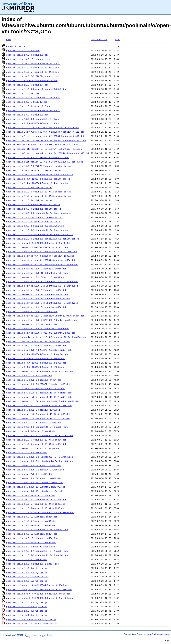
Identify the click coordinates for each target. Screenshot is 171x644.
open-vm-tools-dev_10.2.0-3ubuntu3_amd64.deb (34, 380)
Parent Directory (17, 46)
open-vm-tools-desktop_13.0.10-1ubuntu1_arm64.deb (37, 273)
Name (9, 39)
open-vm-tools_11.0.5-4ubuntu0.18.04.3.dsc (33, 72)
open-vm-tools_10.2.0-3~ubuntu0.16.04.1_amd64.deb (37, 427)
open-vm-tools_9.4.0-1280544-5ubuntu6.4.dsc (33, 123)
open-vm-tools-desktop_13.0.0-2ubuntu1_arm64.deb (36, 269)
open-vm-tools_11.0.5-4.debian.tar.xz (29, 187)
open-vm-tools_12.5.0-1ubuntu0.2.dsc (29, 106)
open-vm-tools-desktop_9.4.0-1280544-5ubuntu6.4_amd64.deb (42, 264)
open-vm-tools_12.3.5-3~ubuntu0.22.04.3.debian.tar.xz (40, 230)
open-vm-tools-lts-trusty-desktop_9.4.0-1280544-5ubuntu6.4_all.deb (48, 153)
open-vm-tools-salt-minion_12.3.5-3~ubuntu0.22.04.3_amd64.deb (45, 162)
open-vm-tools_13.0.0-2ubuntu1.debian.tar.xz (34, 209)
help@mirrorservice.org (158, 634)
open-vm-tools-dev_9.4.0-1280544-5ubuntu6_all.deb (37, 247)
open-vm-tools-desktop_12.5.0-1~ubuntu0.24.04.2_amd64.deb (42, 281)
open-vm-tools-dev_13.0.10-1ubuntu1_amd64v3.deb (36, 487)
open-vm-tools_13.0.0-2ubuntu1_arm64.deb (31, 525)
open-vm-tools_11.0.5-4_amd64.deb (27, 453)
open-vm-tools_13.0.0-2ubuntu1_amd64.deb (31, 542)
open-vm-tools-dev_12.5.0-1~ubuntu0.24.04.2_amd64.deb (40, 457)
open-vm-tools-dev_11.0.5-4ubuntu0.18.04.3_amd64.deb (39, 393)
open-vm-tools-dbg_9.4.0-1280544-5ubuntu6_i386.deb (38, 585)
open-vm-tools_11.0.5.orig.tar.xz (27, 568)
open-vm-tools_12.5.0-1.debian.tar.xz (29, 200)
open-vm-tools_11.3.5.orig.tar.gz (27, 602)
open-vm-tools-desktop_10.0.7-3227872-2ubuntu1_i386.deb (41, 333)
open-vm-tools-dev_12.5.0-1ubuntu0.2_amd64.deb (35, 470)
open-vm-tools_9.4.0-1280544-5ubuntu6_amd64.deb (36, 358)
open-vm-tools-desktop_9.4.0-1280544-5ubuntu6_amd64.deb (41, 260)
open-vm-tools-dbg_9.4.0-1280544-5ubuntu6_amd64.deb (38, 594)
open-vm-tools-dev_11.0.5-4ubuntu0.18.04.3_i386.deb (38, 414)
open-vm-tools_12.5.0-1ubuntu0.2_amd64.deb (33, 564)
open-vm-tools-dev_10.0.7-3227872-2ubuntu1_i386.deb (38, 384)
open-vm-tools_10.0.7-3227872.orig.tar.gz (32, 624)
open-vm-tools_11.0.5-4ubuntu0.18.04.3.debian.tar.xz (39, 196)
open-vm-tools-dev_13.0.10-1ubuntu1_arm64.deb (34, 491)
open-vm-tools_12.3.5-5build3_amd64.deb (31, 547)
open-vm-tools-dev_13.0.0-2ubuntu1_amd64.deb (34, 465)
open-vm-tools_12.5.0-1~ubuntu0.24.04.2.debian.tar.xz (40, 234)
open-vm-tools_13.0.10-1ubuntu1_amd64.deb (32, 534)
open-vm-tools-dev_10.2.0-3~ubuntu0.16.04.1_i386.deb (39, 405)
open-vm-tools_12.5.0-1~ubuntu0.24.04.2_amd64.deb (37, 551)
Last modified (99, 39)
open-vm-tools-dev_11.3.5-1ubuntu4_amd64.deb (34, 423)
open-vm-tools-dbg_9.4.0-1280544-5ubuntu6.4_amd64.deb (40, 598)
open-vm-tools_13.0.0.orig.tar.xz (27, 572)
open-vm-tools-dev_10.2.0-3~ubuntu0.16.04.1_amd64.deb (40, 371)
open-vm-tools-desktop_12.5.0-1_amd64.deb (32, 324)
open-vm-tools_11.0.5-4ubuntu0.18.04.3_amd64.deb (36, 444)
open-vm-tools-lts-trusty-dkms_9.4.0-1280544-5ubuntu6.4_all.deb (46, 140)
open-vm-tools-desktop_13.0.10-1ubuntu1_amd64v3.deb (38, 299)
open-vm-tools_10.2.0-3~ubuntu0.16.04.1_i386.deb (36, 500)
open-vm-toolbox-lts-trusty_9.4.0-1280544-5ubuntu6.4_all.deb (44, 149)
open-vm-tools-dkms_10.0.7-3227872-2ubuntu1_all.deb (38, 341)
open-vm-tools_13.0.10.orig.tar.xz (27, 577)
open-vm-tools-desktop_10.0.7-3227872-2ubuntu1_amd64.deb (41, 320)
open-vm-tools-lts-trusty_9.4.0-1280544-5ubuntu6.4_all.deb (43, 127)
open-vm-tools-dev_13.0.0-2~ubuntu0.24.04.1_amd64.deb (40, 461)
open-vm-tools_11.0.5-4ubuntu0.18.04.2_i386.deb (36, 504)
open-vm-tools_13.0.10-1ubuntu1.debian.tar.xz (34, 217)
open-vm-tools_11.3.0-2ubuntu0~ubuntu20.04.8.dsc (36, 89)
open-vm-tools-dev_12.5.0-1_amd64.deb (29, 474)
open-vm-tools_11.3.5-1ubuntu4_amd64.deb (31, 521)
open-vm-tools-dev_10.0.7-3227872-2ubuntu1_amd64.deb (39, 350)
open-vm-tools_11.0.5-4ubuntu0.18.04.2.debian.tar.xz (39, 192)
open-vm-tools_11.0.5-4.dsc (23, 51)
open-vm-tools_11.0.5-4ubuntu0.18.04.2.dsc (33, 68)
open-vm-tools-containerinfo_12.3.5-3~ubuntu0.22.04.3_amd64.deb (46, 337)
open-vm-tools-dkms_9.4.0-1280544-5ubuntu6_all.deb (38, 157)
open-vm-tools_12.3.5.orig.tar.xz (27, 581)
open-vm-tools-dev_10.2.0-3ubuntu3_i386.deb (33, 410)
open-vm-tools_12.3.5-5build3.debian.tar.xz (33, 204)
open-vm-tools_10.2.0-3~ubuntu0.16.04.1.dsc (33, 63)
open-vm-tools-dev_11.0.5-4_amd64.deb (29, 376)
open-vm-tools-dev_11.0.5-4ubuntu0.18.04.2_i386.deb (38, 418)
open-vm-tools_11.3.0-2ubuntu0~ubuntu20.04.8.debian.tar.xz (43, 239)
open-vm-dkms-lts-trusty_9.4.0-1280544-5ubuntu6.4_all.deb (42, 145)
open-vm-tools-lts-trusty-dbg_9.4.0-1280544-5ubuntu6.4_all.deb (45, 136)
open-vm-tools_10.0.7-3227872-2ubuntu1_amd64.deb (36, 346)
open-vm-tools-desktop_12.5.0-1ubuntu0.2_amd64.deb (38, 328)
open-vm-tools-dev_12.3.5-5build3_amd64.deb (33, 448)
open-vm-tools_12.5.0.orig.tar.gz (27, 611)
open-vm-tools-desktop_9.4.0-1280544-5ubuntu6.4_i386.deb (41, 252)
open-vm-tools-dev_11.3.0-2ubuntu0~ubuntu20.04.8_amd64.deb (43, 401)
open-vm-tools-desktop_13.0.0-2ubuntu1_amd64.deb (36, 290)
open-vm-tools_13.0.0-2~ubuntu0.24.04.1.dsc (33, 119)
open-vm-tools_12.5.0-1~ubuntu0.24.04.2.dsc (33, 110)
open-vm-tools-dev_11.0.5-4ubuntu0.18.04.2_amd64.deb (39, 397)
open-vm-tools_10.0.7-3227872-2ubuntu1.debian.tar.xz (39, 166)
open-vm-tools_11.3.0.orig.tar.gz (27, 606)
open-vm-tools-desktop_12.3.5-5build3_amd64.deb (36, 277)
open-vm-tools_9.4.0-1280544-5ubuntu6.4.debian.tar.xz (40, 183)
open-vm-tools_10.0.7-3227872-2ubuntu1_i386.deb (36, 388)
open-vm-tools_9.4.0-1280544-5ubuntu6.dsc (32, 80)
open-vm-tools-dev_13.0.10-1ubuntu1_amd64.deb (34, 482)
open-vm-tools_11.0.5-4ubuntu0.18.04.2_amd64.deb (36, 440)
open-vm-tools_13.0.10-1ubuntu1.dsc (28, 59)
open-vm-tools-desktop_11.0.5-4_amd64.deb (32, 311)
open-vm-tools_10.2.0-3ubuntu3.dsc (27, 55)
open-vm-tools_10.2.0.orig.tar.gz (27, 615)
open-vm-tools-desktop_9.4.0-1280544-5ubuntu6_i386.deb (40, 256)
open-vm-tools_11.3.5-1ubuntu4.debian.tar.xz (34, 222)
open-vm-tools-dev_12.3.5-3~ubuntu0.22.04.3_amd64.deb (40, 435)
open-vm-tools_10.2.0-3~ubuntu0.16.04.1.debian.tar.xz (40, 175)
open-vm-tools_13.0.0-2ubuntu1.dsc (27, 115)
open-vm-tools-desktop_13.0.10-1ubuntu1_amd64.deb (37, 294)
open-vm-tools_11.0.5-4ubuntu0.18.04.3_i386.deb (36, 508)
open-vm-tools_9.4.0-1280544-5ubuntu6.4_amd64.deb (37, 354)
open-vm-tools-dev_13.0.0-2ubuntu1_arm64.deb (34, 478)
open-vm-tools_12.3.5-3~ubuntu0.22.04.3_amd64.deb (37, 555)
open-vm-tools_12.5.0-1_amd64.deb (27, 559)
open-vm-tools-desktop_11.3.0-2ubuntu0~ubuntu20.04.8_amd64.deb (45, 316)
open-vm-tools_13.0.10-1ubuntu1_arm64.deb (32, 517)
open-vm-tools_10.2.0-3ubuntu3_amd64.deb (31, 431)
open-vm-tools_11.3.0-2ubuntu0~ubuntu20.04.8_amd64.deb (40, 512)
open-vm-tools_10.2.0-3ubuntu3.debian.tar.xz (34, 170)
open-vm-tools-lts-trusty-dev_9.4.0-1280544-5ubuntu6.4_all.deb (45, 132)
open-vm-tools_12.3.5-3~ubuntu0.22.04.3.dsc (33, 98)
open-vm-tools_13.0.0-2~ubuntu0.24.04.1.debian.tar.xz (40, 213)
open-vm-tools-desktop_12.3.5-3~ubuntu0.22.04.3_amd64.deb (42, 303)
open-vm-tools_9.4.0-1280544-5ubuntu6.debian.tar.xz (38, 179)
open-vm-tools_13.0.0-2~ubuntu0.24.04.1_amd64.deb (37, 530)
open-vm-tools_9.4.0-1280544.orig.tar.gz (31, 619)
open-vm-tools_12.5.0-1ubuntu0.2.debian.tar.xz (35, 226)
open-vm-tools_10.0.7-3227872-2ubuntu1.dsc (33, 76)
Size (118, 39)
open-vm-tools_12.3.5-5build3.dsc (27, 102)
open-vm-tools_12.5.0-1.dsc (23, 93)
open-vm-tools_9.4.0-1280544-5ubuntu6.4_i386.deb (36, 363)
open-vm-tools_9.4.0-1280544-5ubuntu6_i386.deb (35, 367)
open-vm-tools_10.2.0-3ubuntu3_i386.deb (31, 495)
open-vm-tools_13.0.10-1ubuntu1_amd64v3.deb (33, 538)
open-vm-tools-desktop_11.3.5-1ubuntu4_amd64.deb (36, 307)
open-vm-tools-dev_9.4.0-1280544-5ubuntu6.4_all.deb (38, 243)
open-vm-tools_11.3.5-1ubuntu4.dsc (27, 85)
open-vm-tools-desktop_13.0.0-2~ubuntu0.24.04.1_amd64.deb (42, 286)
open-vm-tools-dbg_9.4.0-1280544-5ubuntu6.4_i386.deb (39, 589)
